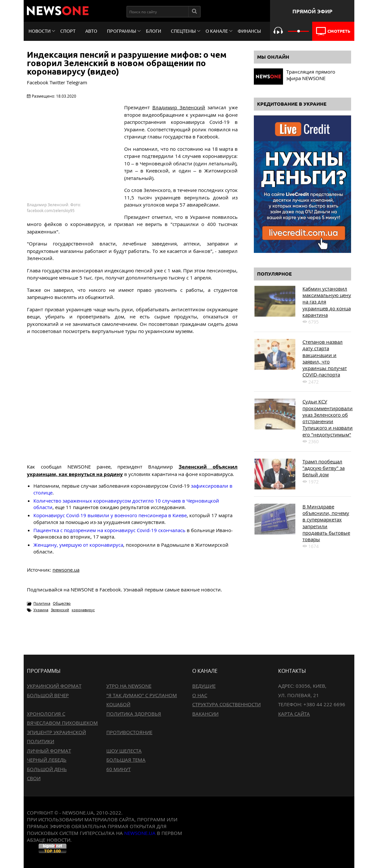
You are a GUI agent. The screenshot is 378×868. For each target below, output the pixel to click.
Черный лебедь (47, 760)
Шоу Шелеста (124, 751)
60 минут (118, 769)
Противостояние (129, 732)
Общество (62, 603)
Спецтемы (183, 31)
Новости (40, 31)
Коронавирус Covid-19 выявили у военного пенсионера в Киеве (110, 515)
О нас (200, 695)
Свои (34, 778)
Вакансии (205, 714)
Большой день (47, 769)
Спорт (68, 31)
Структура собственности (226, 704)
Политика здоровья (134, 714)
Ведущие (204, 686)
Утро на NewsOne (129, 686)
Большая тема (126, 760)
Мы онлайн (273, 57)
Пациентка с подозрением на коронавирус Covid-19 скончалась (109, 530)
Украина (41, 610)
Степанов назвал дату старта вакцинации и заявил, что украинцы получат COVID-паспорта (325, 358)
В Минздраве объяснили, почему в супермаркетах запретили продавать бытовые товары (326, 523)
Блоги (154, 31)
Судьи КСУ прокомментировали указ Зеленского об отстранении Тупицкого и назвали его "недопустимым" (328, 418)
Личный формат (49, 751)
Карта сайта (294, 714)
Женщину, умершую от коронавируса (78, 545)
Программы (122, 31)
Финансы (249, 31)
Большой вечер (48, 695)
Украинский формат (54, 686)
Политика (42, 603)
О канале (217, 31)
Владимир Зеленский (179, 107)
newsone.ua (66, 570)
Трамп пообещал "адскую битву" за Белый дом (324, 468)
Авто (91, 31)
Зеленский (60, 610)
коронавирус (83, 610)
